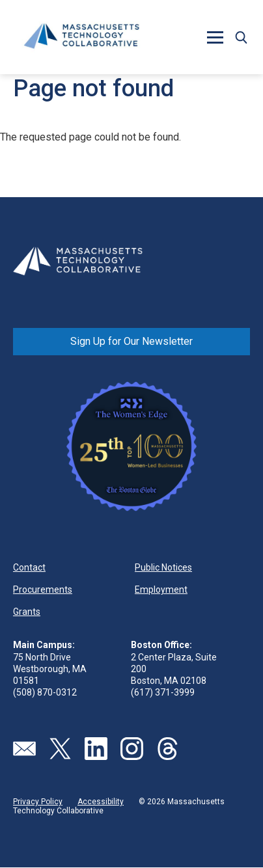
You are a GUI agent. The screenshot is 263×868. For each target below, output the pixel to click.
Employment (161, 590)
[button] (215, 37)
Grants (27, 612)
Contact (29, 567)
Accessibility (101, 802)
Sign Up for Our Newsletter (131, 341)
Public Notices (163, 567)
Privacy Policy (38, 802)
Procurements (43, 590)
